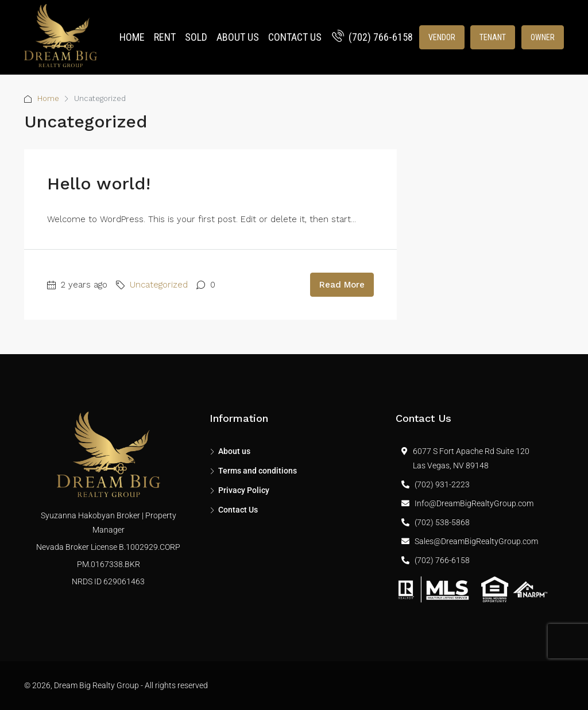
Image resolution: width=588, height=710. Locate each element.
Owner (543, 37)
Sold (196, 37)
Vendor (442, 37)
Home (132, 37)
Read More (342, 285)
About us (238, 37)
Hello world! (99, 183)
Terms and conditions (258, 471)
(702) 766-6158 (372, 37)
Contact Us (295, 37)
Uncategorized (159, 285)
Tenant (493, 37)
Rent (165, 37)
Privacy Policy (244, 490)
